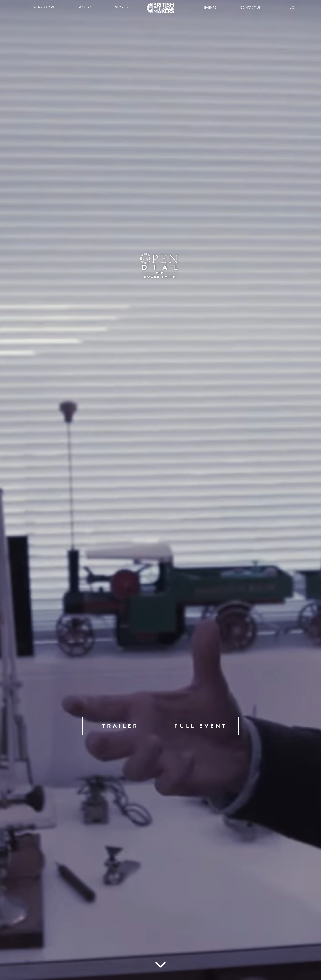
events (210, 8)
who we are (44, 7)
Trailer (120, 726)
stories (122, 7)
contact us (251, 8)
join (294, 8)
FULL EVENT (201, 726)
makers (85, 7)
